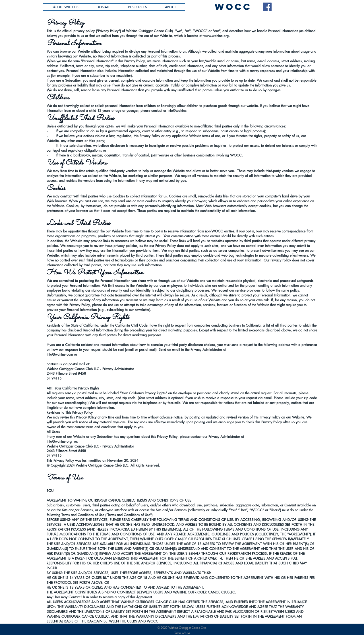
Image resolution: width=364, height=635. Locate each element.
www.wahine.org (216, 36)
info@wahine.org (59, 441)
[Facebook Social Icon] (267, 7)
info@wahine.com (60, 354)
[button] (137, 7)
